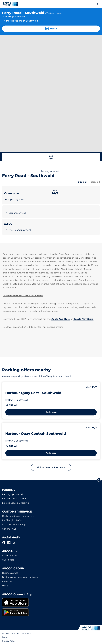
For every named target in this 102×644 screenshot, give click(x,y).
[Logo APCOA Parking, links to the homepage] (11, 4)
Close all (95, 182)
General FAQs (9, 529)
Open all (83, 182)
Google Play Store (83, 319)
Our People (8, 560)
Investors (7, 581)
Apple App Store (61, 319)
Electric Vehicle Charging (15, 503)
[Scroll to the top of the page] (99, 480)
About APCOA (10, 556)
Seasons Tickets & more (15, 499)
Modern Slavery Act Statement (16, 633)
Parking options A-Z (13, 494)
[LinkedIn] (9, 543)
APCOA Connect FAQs (14, 525)
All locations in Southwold (51, 467)
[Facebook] (4, 543)
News (5, 586)
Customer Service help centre (18, 516)
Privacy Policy (9, 641)
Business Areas (10, 573)
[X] (14, 543)
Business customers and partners (20, 577)
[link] (51, 602)
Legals (5, 637)
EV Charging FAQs (12, 520)
